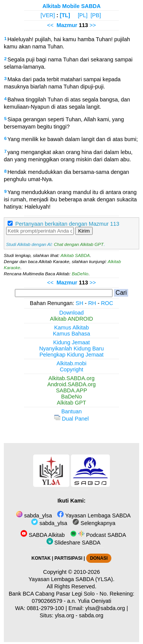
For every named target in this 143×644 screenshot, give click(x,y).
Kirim (84, 231)
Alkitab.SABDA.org (71, 378)
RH (92, 303)
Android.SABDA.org (71, 384)
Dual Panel (71, 419)
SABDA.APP (72, 390)
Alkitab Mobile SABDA (71, 6)
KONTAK (41, 558)
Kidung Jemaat (72, 342)
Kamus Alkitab (71, 328)
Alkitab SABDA (75, 255)
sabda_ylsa (34, 516)
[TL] (65, 15)
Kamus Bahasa (72, 334)
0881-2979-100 (45, 608)
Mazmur (67, 25)
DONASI (99, 558)
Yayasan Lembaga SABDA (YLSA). (71, 579)
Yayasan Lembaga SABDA (94, 516)
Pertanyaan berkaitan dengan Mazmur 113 (67, 224)
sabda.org (91, 615)
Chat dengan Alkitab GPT (79, 244)
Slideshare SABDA (74, 543)
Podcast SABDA (98, 535)
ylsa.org (64, 615)
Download (72, 313)
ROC (107, 303)
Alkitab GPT (71, 403)
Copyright (72, 369)
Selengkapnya (94, 523)
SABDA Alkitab (43, 535)
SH (79, 303)
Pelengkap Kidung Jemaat (71, 355)
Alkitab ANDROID (71, 319)
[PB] (96, 15)
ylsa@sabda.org (105, 608)
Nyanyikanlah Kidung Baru (72, 348)
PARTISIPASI (68, 558)
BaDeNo (80, 274)
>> (93, 25)
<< (50, 25)
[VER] (48, 15)
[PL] (83, 15)
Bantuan (72, 411)
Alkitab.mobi (71, 363)
